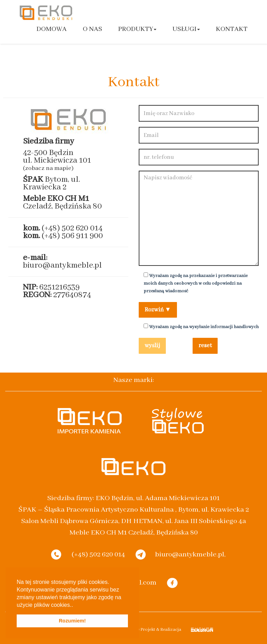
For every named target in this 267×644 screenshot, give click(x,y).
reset (205, 346)
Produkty (137, 29)
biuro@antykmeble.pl (62, 265)
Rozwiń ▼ (158, 310)
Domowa (52, 29)
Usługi (186, 29)
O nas (92, 29)
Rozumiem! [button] (72, 621)
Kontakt (232, 29)
